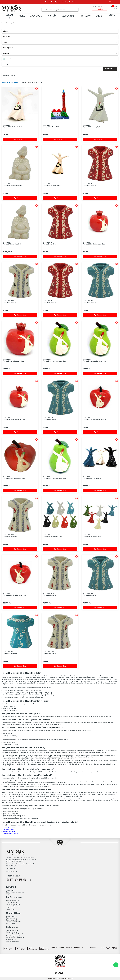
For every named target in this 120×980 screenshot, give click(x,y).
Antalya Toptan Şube (13, 901)
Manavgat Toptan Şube (13, 906)
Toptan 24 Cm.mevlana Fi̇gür (12, 185)
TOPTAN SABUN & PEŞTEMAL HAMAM (68, 16)
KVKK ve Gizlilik (11, 923)
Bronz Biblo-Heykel (9, 828)
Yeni (6, 64)
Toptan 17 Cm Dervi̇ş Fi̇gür (52, 185)
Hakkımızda (10, 890)
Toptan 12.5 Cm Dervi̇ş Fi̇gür (92, 478)
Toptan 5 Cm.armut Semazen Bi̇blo (94, 361)
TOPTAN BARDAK (99, 16)
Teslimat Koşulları (11, 916)
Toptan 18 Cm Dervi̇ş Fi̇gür (92, 127)
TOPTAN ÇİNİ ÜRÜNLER (52, 16)
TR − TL (114, 2)
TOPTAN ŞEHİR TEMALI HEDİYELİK (36, 16)
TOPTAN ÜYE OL (103, 7)
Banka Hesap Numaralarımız (15, 892)
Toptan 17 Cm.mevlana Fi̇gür (12, 244)
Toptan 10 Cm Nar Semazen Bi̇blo (94, 244)
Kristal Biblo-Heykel (9, 831)
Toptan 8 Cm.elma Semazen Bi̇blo (14, 478)
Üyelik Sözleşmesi (12, 918)
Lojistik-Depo (10, 910)
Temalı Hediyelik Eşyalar (14, 936)
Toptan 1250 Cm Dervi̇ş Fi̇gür (12, 127)
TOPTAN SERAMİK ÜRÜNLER (112, 16)
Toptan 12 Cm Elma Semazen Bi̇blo (14, 595)
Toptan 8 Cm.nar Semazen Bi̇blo (13, 361)
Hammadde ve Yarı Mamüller (15, 934)
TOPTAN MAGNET (22, 16)
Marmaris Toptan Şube (13, 904)
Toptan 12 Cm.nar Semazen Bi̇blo (14, 420)
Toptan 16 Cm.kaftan (50, 302)
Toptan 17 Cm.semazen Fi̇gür (52, 537)
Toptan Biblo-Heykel (8, 23)
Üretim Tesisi (10, 908)
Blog (8, 943)
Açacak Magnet (11, 939)
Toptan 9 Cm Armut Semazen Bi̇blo (54, 361)
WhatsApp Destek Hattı (116, 965)
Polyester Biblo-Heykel (10, 833)
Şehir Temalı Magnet (12, 941)
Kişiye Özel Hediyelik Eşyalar (15, 938)
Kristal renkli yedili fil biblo (100, 794)
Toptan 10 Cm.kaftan (90, 185)
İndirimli (7, 59)
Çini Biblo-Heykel (8, 830)
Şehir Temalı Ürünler (12, 930)
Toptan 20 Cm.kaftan (50, 595)
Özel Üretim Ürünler (12, 932)
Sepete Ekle (20, 139)
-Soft (49, 979)
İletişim (8, 894)
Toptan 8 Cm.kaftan (49, 244)
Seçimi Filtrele (110, 69)
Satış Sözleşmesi (11, 920)
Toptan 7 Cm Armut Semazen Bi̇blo (54, 478)
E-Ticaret (54, 979)
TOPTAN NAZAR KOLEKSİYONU (86, 16)
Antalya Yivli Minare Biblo (51, 127)
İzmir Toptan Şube (12, 902)
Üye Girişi (100, 9)
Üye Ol (94, 7)
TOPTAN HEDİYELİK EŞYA (10, 16)
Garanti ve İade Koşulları (14, 922)
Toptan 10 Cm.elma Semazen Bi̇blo (94, 420)
